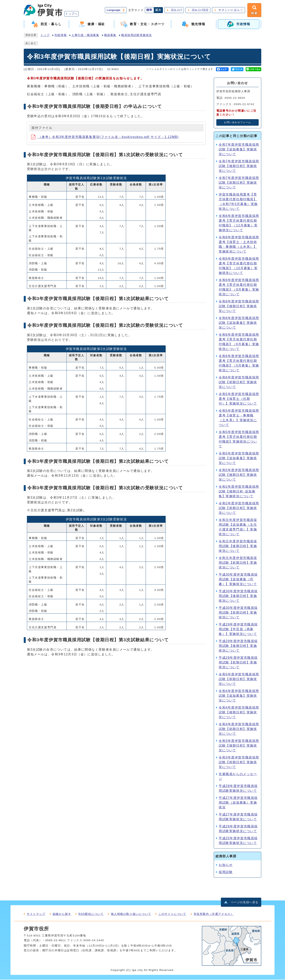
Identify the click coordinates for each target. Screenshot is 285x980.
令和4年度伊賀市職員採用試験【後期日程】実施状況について (239, 712)
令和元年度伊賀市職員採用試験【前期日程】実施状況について (238, 563)
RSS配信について (91, 914)
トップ (45, 36)
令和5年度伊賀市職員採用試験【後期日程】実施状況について (239, 475)
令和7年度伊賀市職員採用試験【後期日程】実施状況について (239, 166)
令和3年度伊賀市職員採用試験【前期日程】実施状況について (239, 762)
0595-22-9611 (56, 941)
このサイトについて (172, 914)
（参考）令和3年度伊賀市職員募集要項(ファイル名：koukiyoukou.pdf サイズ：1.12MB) (105, 137)
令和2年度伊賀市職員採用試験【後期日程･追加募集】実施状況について (239, 492)
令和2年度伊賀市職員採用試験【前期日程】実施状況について (239, 508)
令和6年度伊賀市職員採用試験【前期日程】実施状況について (239, 382)
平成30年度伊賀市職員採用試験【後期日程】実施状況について (238, 596)
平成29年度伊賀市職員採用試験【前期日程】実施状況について (238, 663)
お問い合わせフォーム (237, 123)
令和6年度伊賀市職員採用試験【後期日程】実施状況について (239, 306)
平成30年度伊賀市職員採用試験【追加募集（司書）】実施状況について (238, 579)
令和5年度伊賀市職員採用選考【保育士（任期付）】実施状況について (239, 399)
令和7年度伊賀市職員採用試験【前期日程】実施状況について (239, 183)
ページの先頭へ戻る (245, 903)
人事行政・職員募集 (85, 36)
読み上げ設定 (200, 10)
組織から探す (62, 914)
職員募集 (110, 36)
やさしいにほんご (230, 10)
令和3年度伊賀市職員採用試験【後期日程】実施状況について (239, 746)
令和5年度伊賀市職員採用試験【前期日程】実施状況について (239, 679)
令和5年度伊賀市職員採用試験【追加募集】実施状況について (239, 458)
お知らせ (226, 865)
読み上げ (176, 10)
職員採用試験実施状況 (137, 36)
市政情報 (61, 36)
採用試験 (226, 872)
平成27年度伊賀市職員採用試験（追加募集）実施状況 (238, 803)
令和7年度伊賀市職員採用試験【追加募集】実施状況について (239, 150)
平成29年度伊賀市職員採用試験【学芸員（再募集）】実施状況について (238, 629)
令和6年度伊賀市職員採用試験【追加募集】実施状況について (239, 323)
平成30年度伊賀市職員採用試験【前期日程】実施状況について (238, 613)
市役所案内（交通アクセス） (214, 914)
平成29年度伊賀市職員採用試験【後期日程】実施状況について (238, 646)
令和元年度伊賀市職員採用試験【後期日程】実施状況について (238, 546)
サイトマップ (36, 914)
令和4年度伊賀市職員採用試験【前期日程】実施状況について (239, 729)
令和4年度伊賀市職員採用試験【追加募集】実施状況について (239, 696)
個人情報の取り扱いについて (131, 914)
